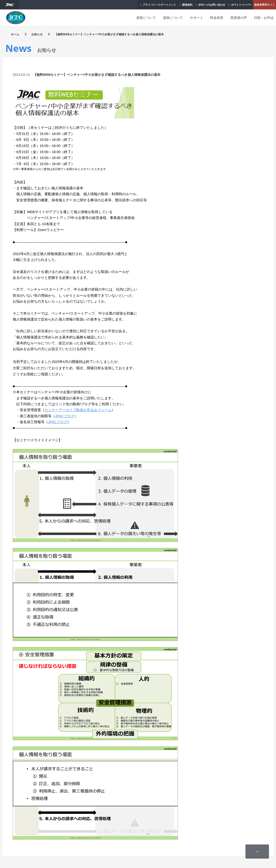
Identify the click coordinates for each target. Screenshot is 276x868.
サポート (196, 18)
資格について (146, 18)
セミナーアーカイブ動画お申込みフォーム (78, 410)
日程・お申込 (264, 18)
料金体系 (217, 18)
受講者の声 (239, 18)
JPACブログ (65, 416)
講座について (173, 18)
